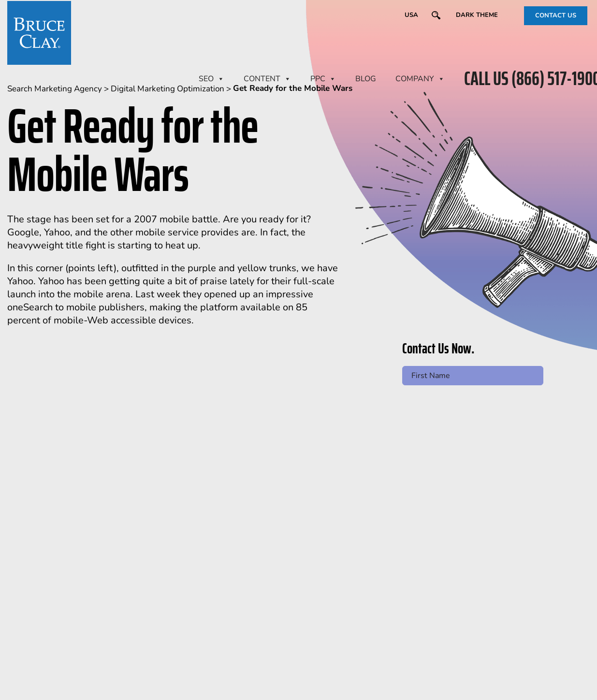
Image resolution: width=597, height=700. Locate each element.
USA (411, 15)
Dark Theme (477, 15)
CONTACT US (556, 15)
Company (420, 79)
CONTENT (267, 79)
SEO (211, 79)
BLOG (366, 79)
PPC (323, 79)
